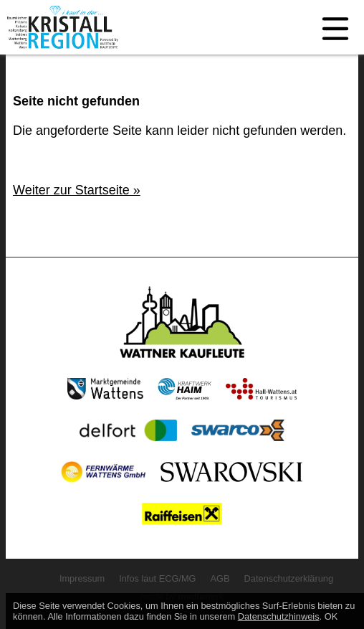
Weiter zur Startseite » (77, 190)
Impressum (82, 578)
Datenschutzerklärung (289, 578)
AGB (220, 578)
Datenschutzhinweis (279, 616)
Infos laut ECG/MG (157, 578)
